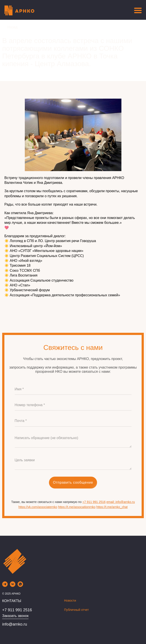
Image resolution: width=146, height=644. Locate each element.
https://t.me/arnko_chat (112, 507)
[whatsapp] (20, 586)
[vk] (13, 586)
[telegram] (5, 586)
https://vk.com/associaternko (38, 507)
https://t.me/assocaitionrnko (77, 507)
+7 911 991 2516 (94, 502)
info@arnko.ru (15, 624)
